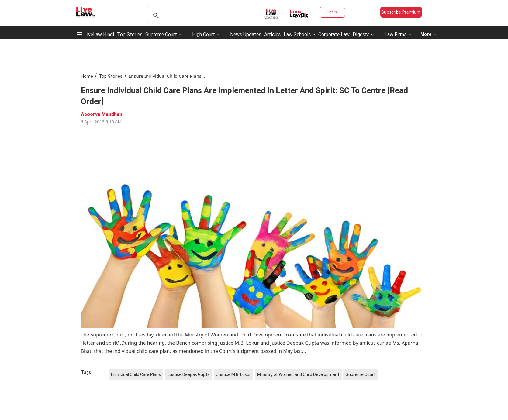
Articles (272, 34)
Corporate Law (334, 34)
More (428, 34)
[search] (194, 15)
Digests (361, 34)
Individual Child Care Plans (136, 374)
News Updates (246, 34)
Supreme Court (161, 34)
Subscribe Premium (401, 12)
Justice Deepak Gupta (188, 374)
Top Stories (130, 34)
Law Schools (299, 34)
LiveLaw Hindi (99, 34)
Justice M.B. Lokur (233, 374)
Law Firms (398, 34)
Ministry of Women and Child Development (298, 374)
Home (87, 76)
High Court (204, 34)
